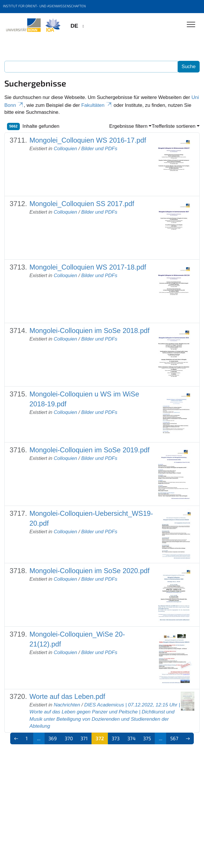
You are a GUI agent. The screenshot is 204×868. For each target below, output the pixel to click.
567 (174, 738)
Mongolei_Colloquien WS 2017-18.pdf (88, 267)
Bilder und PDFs (99, 149)
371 (84, 738)
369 (53, 738)
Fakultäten (97, 105)
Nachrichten (67, 705)
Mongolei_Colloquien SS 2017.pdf (82, 204)
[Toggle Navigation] (191, 25)
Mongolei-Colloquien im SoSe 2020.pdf (89, 571)
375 (147, 738)
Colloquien (65, 149)
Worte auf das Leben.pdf (67, 696)
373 (116, 738)
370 (69, 738)
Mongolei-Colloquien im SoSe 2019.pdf (89, 450)
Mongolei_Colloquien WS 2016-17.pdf (88, 140)
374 (131, 738)
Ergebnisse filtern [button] (128, 126)
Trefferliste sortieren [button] (173, 126)
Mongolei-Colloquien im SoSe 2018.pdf (89, 331)
